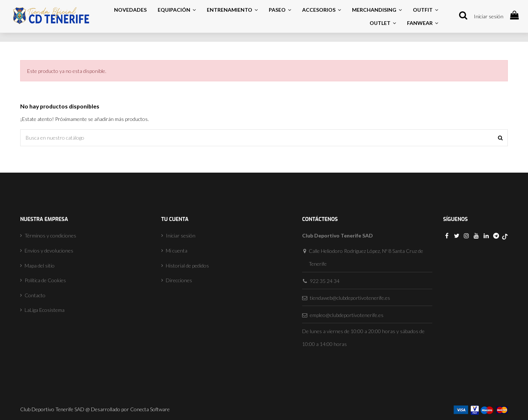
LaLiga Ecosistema (45, 310)
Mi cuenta (177, 250)
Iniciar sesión (489, 16)
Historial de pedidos (187, 266)
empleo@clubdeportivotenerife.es (347, 315)
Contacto (35, 295)
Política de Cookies (45, 280)
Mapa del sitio (40, 266)
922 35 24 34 (325, 281)
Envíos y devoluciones (49, 250)
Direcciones (179, 280)
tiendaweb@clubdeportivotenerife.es (350, 298)
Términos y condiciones (50, 235)
